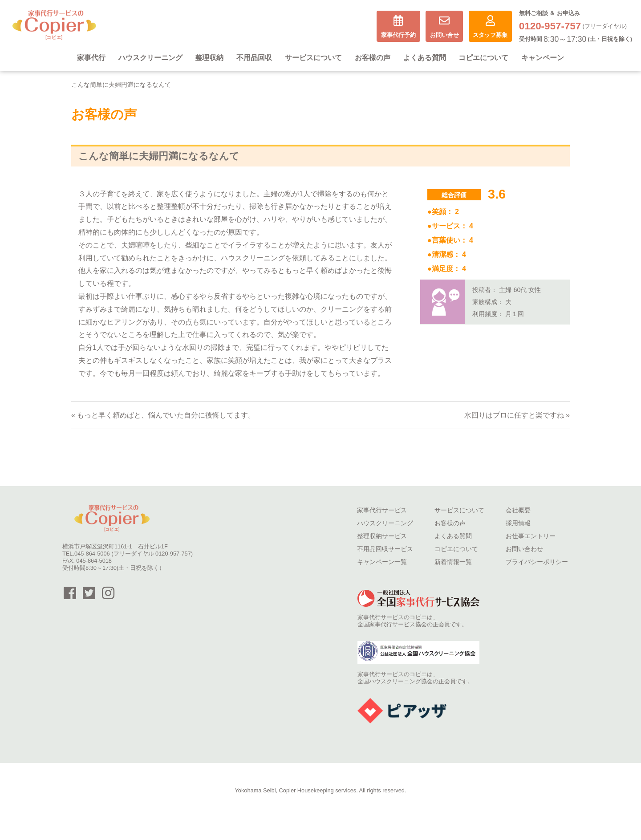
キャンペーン (543, 58)
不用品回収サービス (385, 549)
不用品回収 (254, 58)
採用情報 (518, 523)
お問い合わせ (524, 549)
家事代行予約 (398, 27)
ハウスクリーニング (150, 58)
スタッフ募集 (490, 27)
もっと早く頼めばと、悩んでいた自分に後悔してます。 (166, 415)
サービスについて (313, 58)
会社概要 (518, 510)
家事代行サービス (382, 510)
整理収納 (209, 58)
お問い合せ (444, 27)
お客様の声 (373, 58)
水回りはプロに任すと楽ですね (514, 415)
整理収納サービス (382, 536)
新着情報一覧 (453, 562)
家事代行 (91, 58)
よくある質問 (425, 58)
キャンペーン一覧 (382, 562)
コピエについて (483, 58)
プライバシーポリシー (537, 562)
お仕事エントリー (531, 536)
